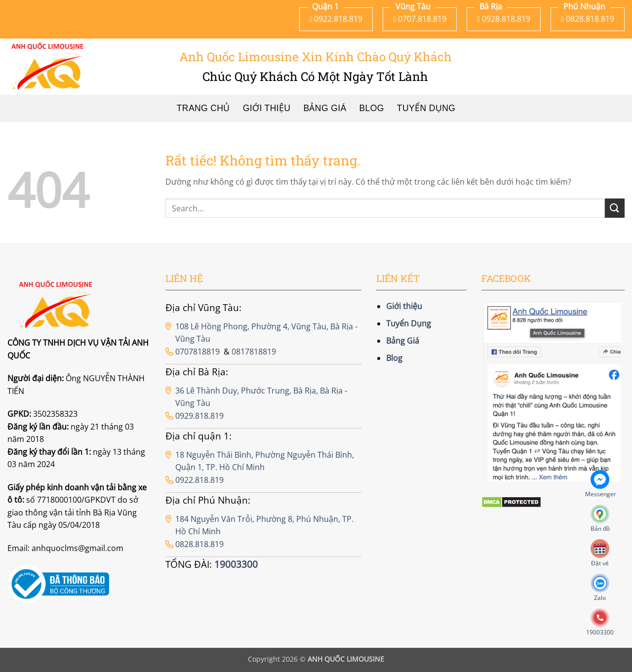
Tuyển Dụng (426, 108)
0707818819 (197, 352)
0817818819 (254, 352)
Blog (372, 108)
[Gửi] (615, 208)
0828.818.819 (199, 544)
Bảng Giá (325, 108)
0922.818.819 (199, 480)
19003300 (236, 564)
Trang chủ (203, 108)
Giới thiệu (267, 108)
